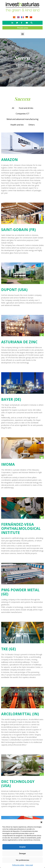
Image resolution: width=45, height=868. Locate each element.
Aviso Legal (29, 865)
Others (32, 125)
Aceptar (22, 847)
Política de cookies (18, 865)
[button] (41, 822)
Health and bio (17, 125)
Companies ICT (23, 114)
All (13, 108)
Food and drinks (26, 108)
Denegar (22, 854)
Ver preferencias (22, 860)
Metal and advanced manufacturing (22, 119)
